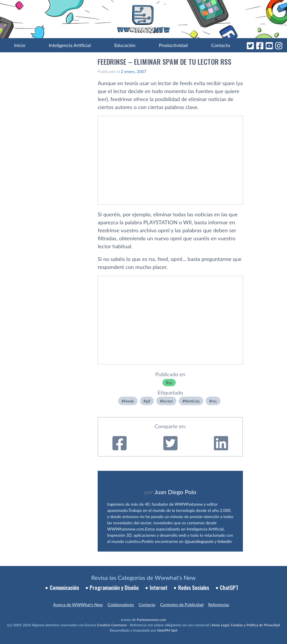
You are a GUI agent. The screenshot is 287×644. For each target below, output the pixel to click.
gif (148, 401)
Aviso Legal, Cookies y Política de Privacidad (246, 625)
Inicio (20, 45)
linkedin (225, 541)
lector (168, 401)
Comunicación (64, 588)
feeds (129, 401)
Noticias (192, 401)
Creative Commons (112, 625)
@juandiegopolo (199, 541)
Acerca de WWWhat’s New (78, 605)
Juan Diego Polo (175, 492)
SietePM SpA (167, 630)
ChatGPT (229, 588)
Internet (159, 588)
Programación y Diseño (114, 588)
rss (214, 401)
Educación (125, 45)
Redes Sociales (194, 588)
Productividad (173, 45)
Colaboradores (121, 605)
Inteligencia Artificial (70, 45)
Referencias (219, 605)
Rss (169, 383)
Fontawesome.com (151, 620)
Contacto (221, 45)
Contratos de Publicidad (182, 605)
